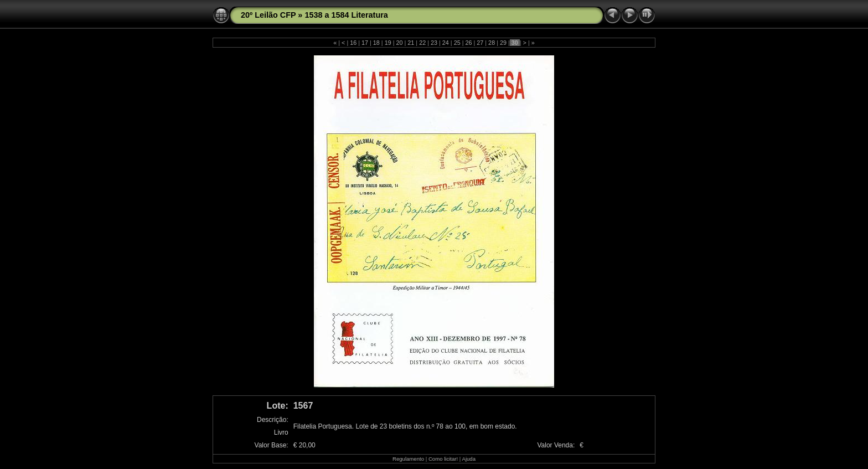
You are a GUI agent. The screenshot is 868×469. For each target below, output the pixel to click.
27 (480, 43)
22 (422, 43)
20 (400, 43)
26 (468, 43)
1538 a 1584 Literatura (346, 15)
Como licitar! (443, 459)
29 (503, 43)
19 (388, 43)
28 (492, 43)
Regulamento (408, 459)
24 (446, 43)
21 (411, 43)
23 (434, 43)
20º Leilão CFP (268, 15)
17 (365, 43)
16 (353, 43)
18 (376, 43)
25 (457, 43)
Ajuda (469, 459)
